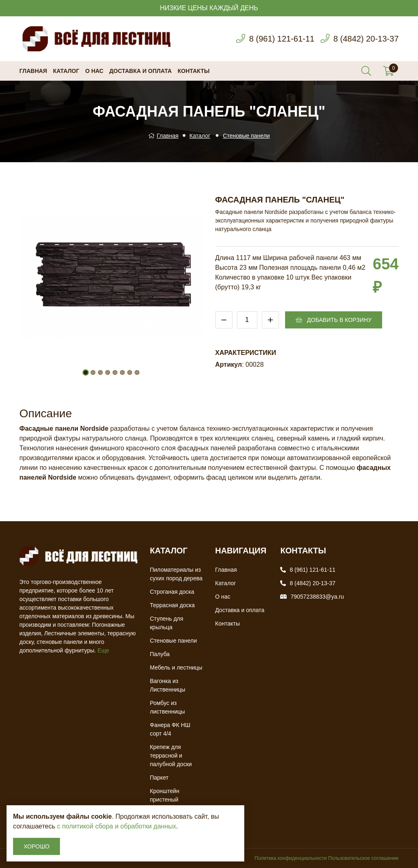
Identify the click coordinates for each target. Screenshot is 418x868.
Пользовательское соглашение (364, 858)
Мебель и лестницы (176, 668)
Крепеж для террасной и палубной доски (171, 756)
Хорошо (36, 846)
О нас (94, 71)
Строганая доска (172, 592)
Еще (103, 650)
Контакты (194, 71)
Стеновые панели (246, 136)
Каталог (66, 71)
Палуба (160, 654)
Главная (33, 71)
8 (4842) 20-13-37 (366, 39)
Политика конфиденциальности (291, 858)
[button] (86, 372)
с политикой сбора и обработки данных (117, 826)
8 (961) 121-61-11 (282, 39)
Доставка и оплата (140, 71)
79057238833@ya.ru (317, 597)
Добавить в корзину (334, 320)
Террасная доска (172, 605)
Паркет (159, 778)
